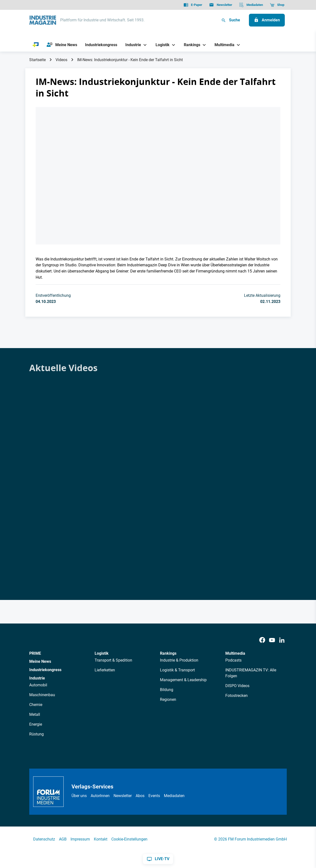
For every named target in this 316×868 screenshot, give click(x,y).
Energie (36, 724)
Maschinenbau (42, 695)
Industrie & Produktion (179, 660)
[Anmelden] (267, 20)
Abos (140, 796)
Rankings (168, 653)
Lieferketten (105, 670)
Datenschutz (44, 839)
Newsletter (123, 796)
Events (154, 796)
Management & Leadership (183, 680)
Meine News (40, 661)
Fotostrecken (237, 696)
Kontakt (101, 839)
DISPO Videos (237, 686)
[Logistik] (161, 45)
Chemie (36, 705)
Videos (61, 60)
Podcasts (233, 660)
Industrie (37, 678)
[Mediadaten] (251, 5)
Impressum (80, 839)
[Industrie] (131, 45)
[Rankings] (190, 45)
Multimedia (235, 653)
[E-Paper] (193, 5)
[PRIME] (36, 45)
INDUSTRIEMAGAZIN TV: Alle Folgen (251, 673)
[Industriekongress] (101, 45)
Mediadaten (174, 796)
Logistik (102, 653)
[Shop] (277, 5)
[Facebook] (262, 640)
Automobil (38, 685)
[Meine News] (62, 45)
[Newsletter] (221, 5)
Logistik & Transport (177, 670)
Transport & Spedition (113, 660)
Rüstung (36, 734)
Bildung (167, 690)
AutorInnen (100, 796)
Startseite (37, 60)
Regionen (168, 699)
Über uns (79, 796)
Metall (35, 714)
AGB (63, 839)
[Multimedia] (223, 45)
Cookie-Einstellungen (129, 839)
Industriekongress (45, 670)
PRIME (35, 653)
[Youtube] (272, 640)
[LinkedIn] (282, 640)
